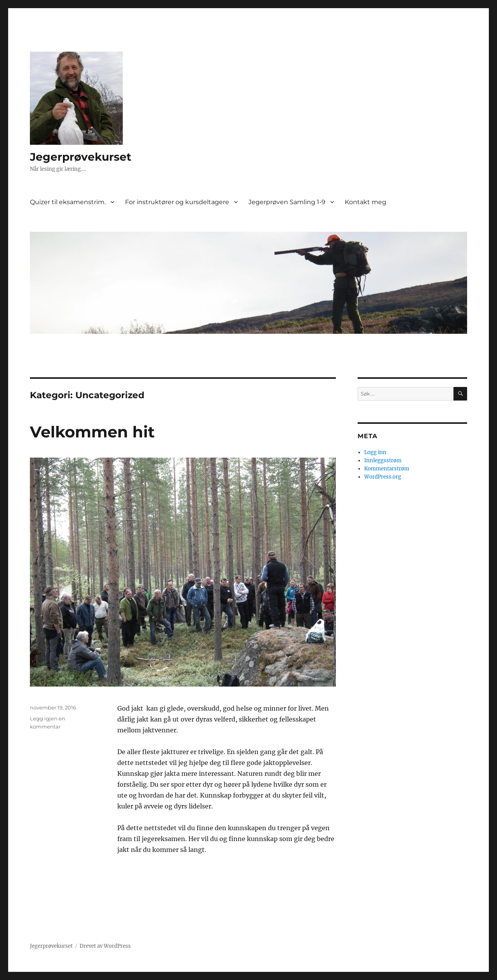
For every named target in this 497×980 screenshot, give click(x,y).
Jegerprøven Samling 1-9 (287, 202)
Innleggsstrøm (383, 461)
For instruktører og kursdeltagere (177, 202)
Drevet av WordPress (105, 946)
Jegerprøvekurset (81, 157)
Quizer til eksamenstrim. (68, 202)
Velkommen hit (92, 432)
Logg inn (375, 452)
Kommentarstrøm (387, 469)
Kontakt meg (366, 202)
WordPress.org (383, 477)
